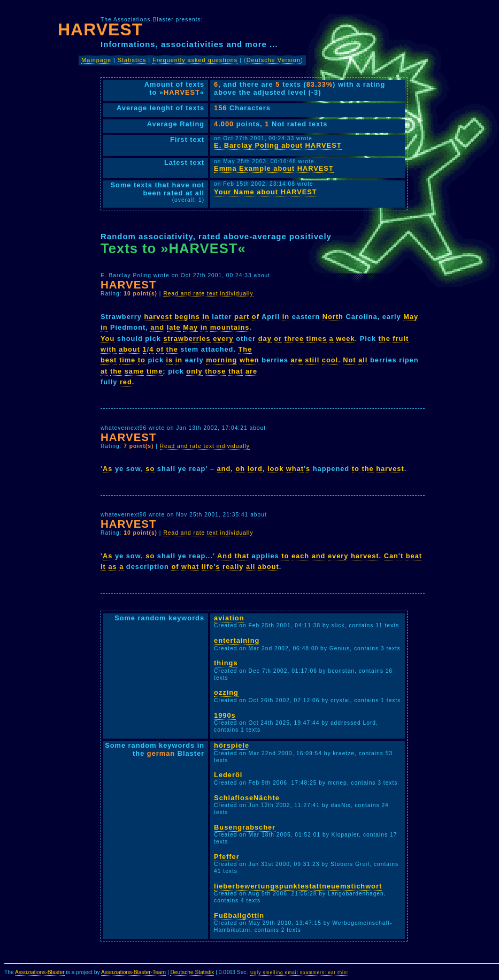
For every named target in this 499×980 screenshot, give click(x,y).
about (129, 349)
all (363, 360)
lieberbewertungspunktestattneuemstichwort (298, 886)
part (242, 317)
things (226, 663)
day (265, 339)
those (215, 371)
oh (240, 469)
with (109, 349)
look (275, 469)
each (300, 556)
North (333, 317)
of (256, 317)
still (312, 360)
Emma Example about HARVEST (274, 168)
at (104, 371)
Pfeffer (227, 857)
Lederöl (228, 775)
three (294, 339)
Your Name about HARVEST (265, 192)
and (157, 327)
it (103, 567)
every (223, 339)
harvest (158, 317)
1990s (225, 715)
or (278, 339)
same (135, 371)
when (249, 360)
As (108, 469)
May (411, 317)
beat (414, 556)
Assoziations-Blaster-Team (133, 972)
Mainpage (96, 60)
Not (349, 360)
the (385, 339)
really (233, 567)
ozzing (226, 692)
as (112, 567)
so (150, 469)
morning (221, 360)
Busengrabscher (245, 827)
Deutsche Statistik (192, 972)
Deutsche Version (274, 60)
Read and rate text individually (208, 294)
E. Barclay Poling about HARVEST (278, 145)
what (295, 469)
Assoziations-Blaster (40, 972)
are (296, 360)
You (108, 339)
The (245, 349)
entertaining (237, 640)
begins (187, 317)
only (194, 371)
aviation (229, 618)
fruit (401, 339)
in (206, 317)
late (174, 327)
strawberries (187, 339)
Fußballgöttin (239, 916)
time (127, 360)
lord (255, 469)
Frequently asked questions (195, 60)
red (126, 382)
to (142, 360)
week (345, 339)
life (208, 567)
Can (391, 556)
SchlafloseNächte (247, 798)
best (109, 360)
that (236, 371)
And (225, 556)
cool (330, 360)
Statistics (132, 60)
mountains (230, 327)
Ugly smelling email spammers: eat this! (299, 973)
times (317, 339)
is (170, 360)
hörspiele (232, 745)
